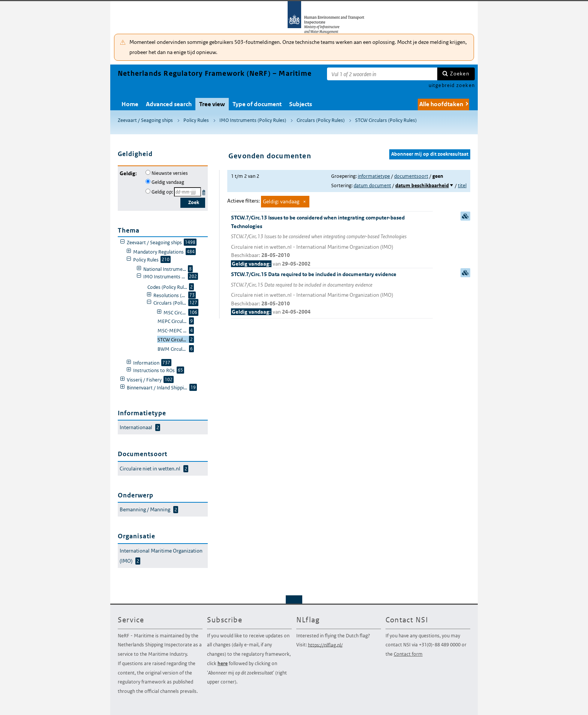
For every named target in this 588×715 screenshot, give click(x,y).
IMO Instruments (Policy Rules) (253, 120)
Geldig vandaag (168, 182)
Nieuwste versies (170, 173)
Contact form (408, 654)
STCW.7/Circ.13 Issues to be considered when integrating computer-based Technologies (332, 241)
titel (462, 186)
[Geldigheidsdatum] (187, 192)
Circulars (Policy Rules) (321, 120)
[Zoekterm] (382, 74)
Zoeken (460, 74)
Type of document (257, 104)
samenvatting (465, 216)
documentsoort (411, 176)
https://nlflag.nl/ (325, 645)
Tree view (212, 104)
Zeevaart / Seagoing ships (145, 120)
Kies (205, 191)
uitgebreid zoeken (452, 85)
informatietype (374, 176)
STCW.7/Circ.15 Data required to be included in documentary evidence (332, 294)
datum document (372, 186)
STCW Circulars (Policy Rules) (386, 120)
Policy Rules (196, 120)
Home (130, 104)
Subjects (301, 104)
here (223, 663)
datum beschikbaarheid (422, 186)
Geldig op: (162, 192)
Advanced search (169, 104)
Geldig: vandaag (281, 201)
